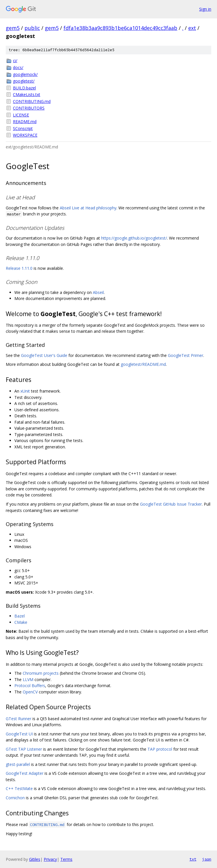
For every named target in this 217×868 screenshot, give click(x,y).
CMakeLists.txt (27, 94)
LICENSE (21, 115)
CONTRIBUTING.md (32, 101)
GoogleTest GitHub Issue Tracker (171, 504)
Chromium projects (41, 673)
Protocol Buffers (30, 686)
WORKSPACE (25, 135)
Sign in (205, 9)
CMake (21, 622)
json (207, 859)
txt (193, 859)
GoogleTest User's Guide (44, 355)
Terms (66, 859)
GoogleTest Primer (186, 355)
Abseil (98, 292)
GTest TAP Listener (24, 749)
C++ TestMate (19, 788)
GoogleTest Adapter (25, 773)
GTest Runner (19, 719)
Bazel (20, 616)
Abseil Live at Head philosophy (88, 208)
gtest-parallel (18, 764)
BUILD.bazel (24, 88)
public (32, 28)
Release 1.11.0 (19, 268)
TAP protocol (160, 749)
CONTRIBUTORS (29, 108)
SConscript (23, 128)
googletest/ (24, 81)
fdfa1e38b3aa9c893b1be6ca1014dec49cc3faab (120, 28)
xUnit (25, 391)
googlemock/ (25, 74)
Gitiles (35, 859)
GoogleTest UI (19, 734)
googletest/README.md (143, 364)
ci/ (15, 61)
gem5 (13, 28)
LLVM (28, 679)
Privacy (50, 859)
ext (192, 28)
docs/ (18, 67)
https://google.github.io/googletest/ (134, 238)
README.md (25, 122)
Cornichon (15, 798)
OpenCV (30, 692)
